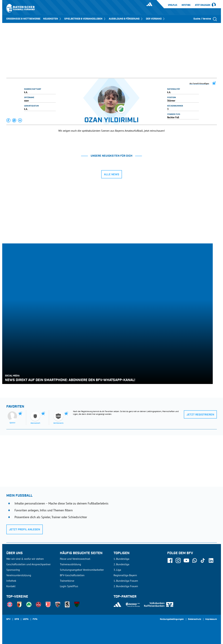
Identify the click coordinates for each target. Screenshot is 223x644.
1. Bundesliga (121, 559)
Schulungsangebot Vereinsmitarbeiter (82, 570)
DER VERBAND (156, 19)
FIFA (35, 619)
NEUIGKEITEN (52, 19)
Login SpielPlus (69, 586)
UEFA (26, 619)
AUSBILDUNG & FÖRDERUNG (126, 19)
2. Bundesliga (121, 564)
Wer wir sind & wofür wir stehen (25, 559)
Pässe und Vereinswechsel (75, 559)
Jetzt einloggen (203, 5)
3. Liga (117, 570)
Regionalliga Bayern (125, 575)
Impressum (211, 619)
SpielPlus (173, 5)
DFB (17, 619)
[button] (9, 120)
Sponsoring (13, 570)
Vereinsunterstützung (19, 575)
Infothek (186, 5)
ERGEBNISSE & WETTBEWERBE (23, 19)
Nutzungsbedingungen (172, 619)
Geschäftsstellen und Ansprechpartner (28, 564)
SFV (8, 619)
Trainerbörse (67, 581)
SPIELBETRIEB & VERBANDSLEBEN (85, 19)
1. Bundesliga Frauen (126, 581)
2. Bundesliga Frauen (126, 586)
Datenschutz (195, 619)
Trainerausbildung (70, 564)
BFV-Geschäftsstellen (72, 575)
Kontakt (11, 586)
